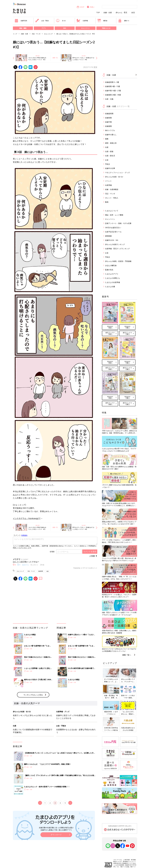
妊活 (133, 13)
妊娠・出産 (108, 13)
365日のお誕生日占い (113, 228)
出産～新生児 (110, 156)
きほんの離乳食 (111, 265)
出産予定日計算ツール (113, 232)
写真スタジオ (106, 28)
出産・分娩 (109, 99)
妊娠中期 (108, 122)
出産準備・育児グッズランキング (117, 249)
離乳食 (102, 21)
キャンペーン (85, 28)
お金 (107, 160)
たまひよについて (112, 211)
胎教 (107, 139)
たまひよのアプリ (112, 274)
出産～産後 (109, 151)
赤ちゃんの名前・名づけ (114, 177)
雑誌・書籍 (23, 28)
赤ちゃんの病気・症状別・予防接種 (118, 261)
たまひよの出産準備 (112, 282)
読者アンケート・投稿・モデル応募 (118, 223)
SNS (65, 28)
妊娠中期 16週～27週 (113, 91)
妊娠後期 (108, 126)
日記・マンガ (36, 34)
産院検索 (108, 236)
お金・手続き (42, 21)
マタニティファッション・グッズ (117, 172)
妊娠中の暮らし (111, 135)
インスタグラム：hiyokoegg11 (27, 518)
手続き (108, 164)
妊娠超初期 (109, 113)
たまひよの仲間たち (112, 278)
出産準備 (82, 21)
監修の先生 (109, 270)
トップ (15, 34)
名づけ (61, 21)
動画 (107, 202)
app (48, 571)
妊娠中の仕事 (110, 168)
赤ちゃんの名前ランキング (115, 244)
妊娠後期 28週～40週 (113, 95)
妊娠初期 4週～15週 (112, 86)
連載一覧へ (127, 655)
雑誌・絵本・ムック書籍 (114, 215)
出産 (107, 147)
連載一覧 (55, 58)
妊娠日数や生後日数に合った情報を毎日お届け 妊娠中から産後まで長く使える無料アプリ (56, 829)
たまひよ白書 (110, 287)
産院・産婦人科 (111, 143)
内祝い (91, 7)
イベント (108, 181)
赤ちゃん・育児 (121, 13)
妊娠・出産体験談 (112, 189)
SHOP (80, 7)
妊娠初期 (41, 571)
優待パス (124, 21)
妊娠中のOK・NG (112, 240)
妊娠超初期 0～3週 (112, 82)
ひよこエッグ (48, 34)
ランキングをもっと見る (33, 695)
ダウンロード (56, 835)
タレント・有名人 (112, 198)
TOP (98, 13)
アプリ (44, 28)
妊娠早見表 (21, 21)
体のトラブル (110, 130)
